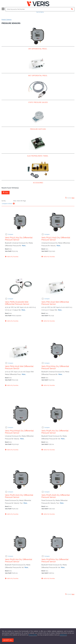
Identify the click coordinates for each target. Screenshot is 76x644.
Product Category (7, 20)
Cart (40, 12)
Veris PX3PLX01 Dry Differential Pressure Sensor (55, 432)
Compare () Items (7, 204)
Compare (10, 234)
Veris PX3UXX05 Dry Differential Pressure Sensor (55, 367)
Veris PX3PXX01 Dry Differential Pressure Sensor (55, 560)
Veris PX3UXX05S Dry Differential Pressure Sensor (19, 432)
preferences (63, 635)
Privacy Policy (33, 635)
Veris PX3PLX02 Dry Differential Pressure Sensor (18, 560)
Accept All (8, 640)
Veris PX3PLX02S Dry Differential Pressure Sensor (55, 496)
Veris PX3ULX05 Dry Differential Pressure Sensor (19, 239)
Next (73, 198)
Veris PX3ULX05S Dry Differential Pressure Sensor (56, 239)
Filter (6, 193)
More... (24, 246)
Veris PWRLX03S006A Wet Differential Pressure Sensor (17, 303)
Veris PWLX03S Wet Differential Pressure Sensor (55, 303)
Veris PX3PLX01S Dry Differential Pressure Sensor (19, 496)
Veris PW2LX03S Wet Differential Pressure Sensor (19, 367)
